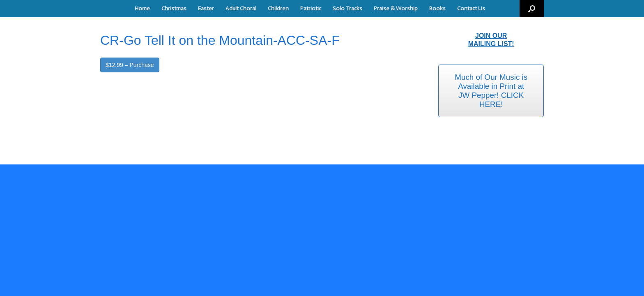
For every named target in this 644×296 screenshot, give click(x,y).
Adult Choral (241, 8)
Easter (206, 8)
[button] (532, 9)
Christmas (174, 8)
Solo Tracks (347, 8)
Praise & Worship (396, 8)
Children (278, 8)
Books (437, 8)
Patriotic (311, 8)
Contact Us (471, 8)
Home (142, 8)
